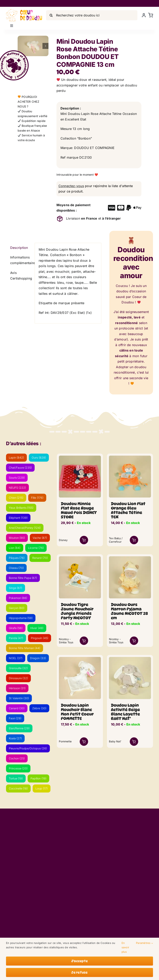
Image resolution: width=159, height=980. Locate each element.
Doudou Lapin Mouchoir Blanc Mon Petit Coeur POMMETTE (77, 712)
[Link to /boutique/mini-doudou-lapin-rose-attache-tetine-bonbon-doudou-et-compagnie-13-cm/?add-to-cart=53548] (134, 540)
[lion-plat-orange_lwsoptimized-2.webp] (130, 457)
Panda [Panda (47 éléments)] (16, 638)
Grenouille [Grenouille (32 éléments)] (18, 668)
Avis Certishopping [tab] (21, 276)
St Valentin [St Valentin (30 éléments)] (19, 698)
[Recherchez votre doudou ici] (92, 15)
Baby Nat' (115, 741)
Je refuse (79, 972)
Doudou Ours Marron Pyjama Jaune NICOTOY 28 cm (129, 611)
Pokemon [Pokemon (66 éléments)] (18, 598)
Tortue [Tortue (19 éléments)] (16, 778)
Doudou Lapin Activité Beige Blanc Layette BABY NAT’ (125, 712)
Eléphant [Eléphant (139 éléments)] (18, 518)
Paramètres (144, 943)
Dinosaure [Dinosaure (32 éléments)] (19, 678)
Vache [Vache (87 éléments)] (40, 538)
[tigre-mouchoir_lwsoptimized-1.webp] (80, 558)
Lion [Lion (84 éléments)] (15, 548)
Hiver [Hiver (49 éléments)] (37, 628)
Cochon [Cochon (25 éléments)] (17, 758)
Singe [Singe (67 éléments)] (16, 588)
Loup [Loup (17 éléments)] (42, 788)
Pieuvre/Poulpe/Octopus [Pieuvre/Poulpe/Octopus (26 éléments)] (28, 748)
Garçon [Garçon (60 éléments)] (17, 608)
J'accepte (79, 961)
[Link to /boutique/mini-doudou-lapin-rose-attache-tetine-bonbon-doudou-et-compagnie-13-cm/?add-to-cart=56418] (134, 742)
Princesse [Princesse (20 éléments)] (18, 768)
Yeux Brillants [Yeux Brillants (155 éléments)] (21, 508)
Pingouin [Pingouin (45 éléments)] (40, 638)
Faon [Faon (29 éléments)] (15, 718)
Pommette (65, 741)
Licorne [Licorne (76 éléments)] (36, 548)
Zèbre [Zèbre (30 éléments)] (39, 708)
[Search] (51, 15)
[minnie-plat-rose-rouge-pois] (80, 457)
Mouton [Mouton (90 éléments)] (17, 538)
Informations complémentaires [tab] (21, 260)
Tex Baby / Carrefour (116, 540)
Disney (63, 540)
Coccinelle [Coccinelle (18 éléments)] (18, 788)
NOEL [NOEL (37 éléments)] (16, 658)
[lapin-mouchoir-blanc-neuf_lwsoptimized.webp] (80, 659)
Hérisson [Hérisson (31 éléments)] (17, 688)
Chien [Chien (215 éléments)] (16, 498)
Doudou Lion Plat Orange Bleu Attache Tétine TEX (128, 510)
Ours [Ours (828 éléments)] (39, 458)
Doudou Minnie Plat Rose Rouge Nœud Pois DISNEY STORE (79, 510)
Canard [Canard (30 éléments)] (17, 708)
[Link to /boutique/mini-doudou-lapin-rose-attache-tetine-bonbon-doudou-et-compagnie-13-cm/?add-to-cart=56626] (84, 540)
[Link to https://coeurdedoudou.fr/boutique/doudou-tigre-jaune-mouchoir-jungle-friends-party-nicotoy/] (84, 641)
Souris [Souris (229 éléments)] (17, 478)
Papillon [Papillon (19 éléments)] (38, 778)
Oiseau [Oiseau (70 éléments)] (16, 568)
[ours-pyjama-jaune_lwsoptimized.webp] (130, 558)
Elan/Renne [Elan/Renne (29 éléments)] (19, 728)
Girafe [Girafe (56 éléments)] (16, 628)
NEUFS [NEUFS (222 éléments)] (18, 488)
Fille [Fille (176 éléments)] (37, 498)
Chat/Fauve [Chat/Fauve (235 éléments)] (20, 468)
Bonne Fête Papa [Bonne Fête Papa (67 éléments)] (23, 578)
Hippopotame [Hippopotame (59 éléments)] (21, 618)
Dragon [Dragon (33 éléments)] (38, 658)
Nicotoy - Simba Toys (66, 641)
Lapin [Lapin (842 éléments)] (17, 458)
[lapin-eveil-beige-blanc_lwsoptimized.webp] (130, 659)
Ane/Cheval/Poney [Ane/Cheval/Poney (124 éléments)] (25, 528)
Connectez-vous (71, 186)
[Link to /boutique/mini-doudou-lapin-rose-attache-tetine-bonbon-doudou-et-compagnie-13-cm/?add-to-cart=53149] (134, 641)
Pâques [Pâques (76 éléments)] (17, 558)
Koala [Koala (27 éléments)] (15, 738)
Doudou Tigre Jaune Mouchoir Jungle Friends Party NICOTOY (77, 611)
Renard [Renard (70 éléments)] (40, 558)
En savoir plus (125, 947)
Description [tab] (19, 248)
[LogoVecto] (24, 10)
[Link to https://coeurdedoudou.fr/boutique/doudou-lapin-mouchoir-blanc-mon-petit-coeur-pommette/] (84, 742)
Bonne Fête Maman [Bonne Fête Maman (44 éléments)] (25, 648)
